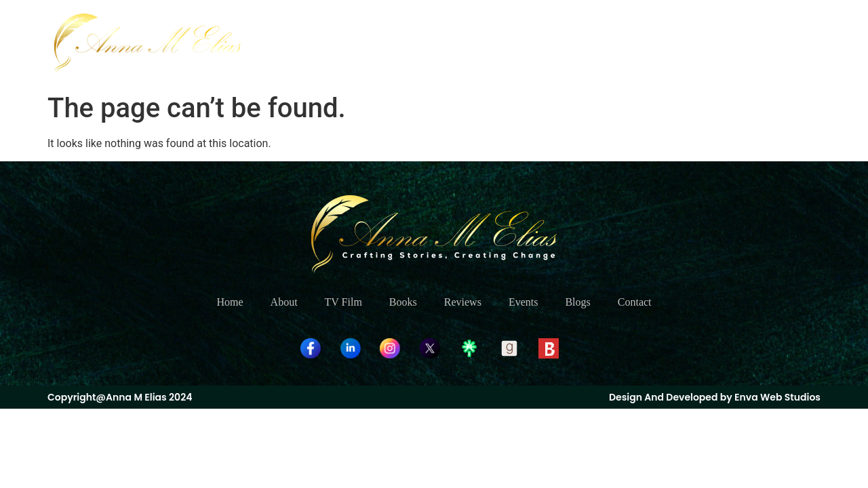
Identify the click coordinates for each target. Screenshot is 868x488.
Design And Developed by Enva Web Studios (715, 397)
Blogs (727, 43)
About (433, 43)
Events (672, 43)
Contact (783, 43)
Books (552, 43)
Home (379, 43)
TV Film (492, 43)
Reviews (611, 43)
